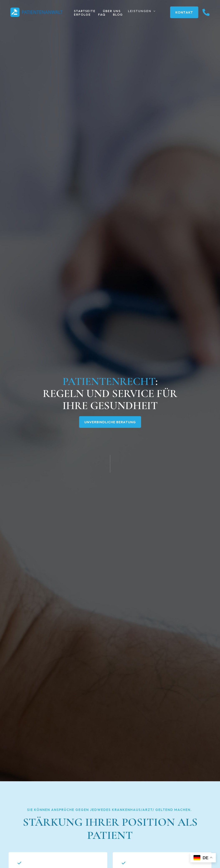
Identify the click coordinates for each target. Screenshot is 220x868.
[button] (151, 11)
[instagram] (206, 12)
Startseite (84, 11)
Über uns (110, 11)
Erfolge (82, 15)
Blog (115, 15)
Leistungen (139, 11)
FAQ (100, 15)
